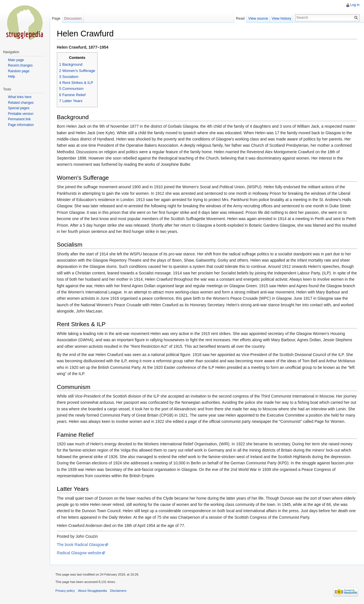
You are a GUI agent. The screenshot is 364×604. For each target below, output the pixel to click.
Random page (19, 71)
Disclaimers (119, 591)
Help (12, 76)
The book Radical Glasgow (81, 545)
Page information (21, 125)
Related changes (21, 103)
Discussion (73, 18)
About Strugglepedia (93, 591)
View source (258, 18)
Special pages (19, 108)
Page (56, 18)
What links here (20, 97)
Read (240, 18)
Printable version (21, 114)
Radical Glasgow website (79, 553)
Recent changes (20, 65)
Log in (355, 5)
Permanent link (19, 119)
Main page (16, 60)
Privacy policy (65, 591)
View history (281, 18)
